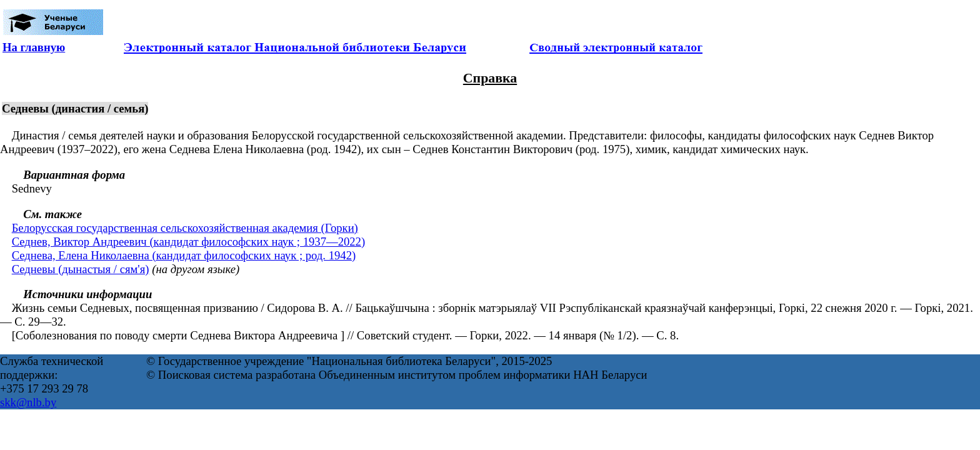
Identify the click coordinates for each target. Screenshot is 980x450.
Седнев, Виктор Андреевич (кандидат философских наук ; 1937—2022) (189, 242)
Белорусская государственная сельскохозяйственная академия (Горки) (185, 228)
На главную (34, 47)
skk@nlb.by (28, 402)
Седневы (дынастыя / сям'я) (81, 269)
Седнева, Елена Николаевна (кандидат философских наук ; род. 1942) (184, 255)
